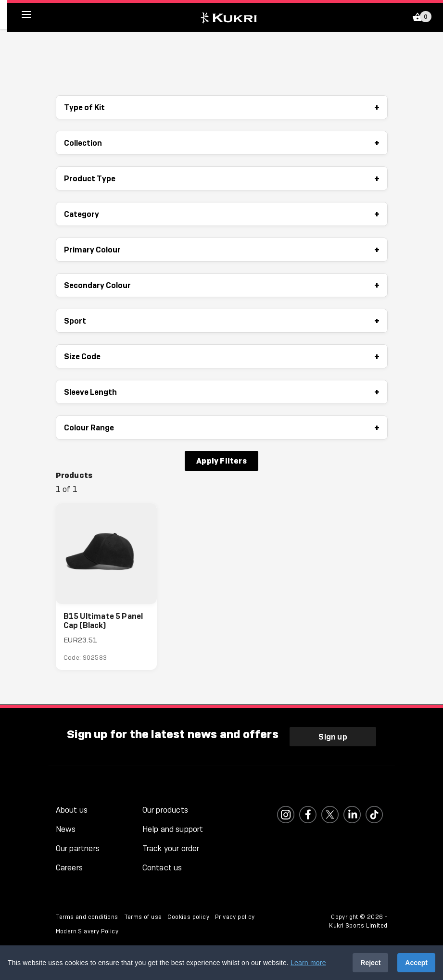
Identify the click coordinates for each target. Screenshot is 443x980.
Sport (222, 321)
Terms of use (143, 917)
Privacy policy (235, 917)
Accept (416, 963)
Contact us (162, 868)
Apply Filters (221, 461)
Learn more (308, 963)
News (66, 829)
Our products (165, 810)
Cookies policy (188, 917)
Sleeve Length (222, 392)
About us (72, 810)
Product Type (222, 178)
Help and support (173, 829)
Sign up (333, 737)
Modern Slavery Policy (87, 931)
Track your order (171, 848)
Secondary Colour (222, 285)
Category (222, 214)
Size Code (222, 356)
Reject (370, 963)
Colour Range (222, 427)
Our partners (78, 848)
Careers (69, 868)
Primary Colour (222, 250)
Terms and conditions (87, 917)
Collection (222, 143)
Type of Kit (222, 107)
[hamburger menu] (34, 14)
